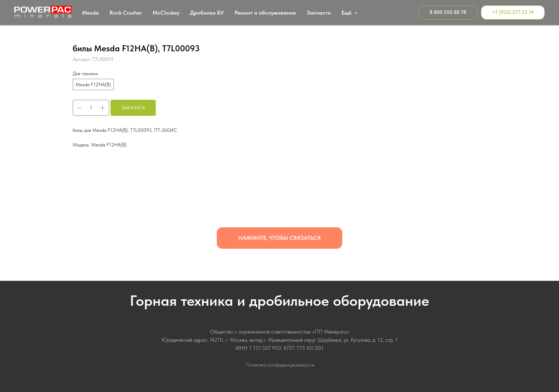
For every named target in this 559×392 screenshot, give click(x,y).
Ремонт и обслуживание (265, 13)
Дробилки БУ (207, 13)
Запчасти (319, 13)
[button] (279, 238)
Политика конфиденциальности (280, 365)
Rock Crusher (126, 13)
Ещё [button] (347, 13)
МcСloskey (166, 13)
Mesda (90, 13)
